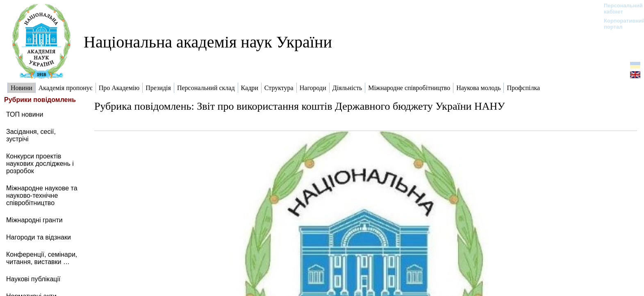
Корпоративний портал (619, 24)
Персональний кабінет (619, 9)
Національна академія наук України (208, 42)
